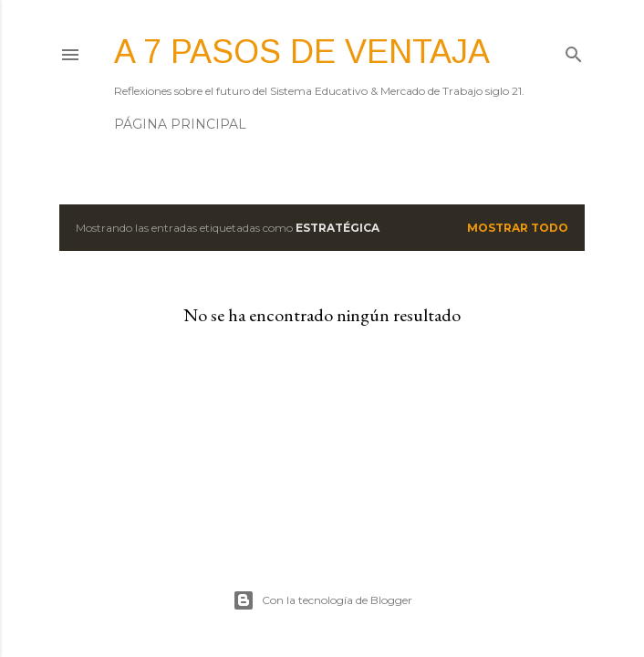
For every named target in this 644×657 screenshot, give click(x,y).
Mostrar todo (518, 228)
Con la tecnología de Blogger (322, 600)
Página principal (180, 124)
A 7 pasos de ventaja (302, 52)
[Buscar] (574, 51)
